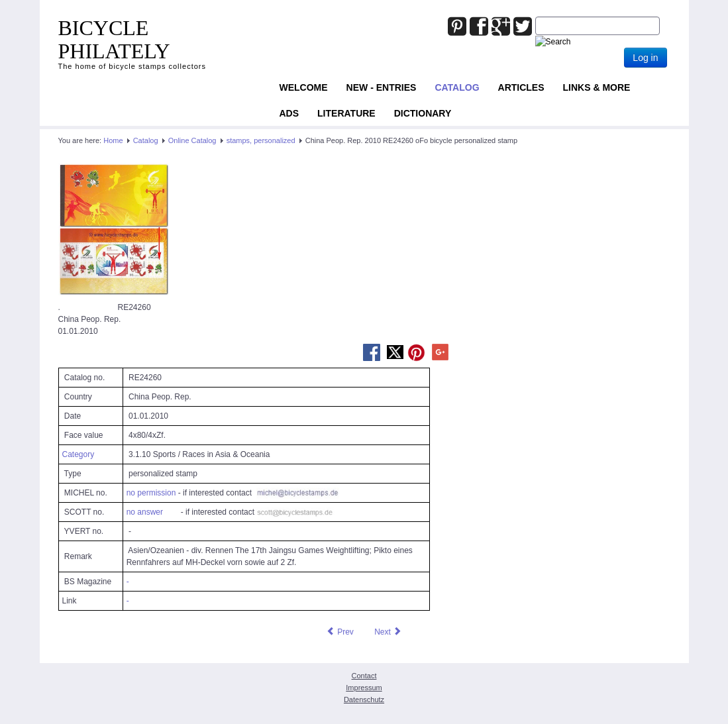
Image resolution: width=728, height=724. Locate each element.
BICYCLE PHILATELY (114, 39)
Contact (364, 676)
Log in (645, 58)
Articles (521, 87)
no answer (145, 512)
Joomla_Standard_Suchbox (536, 17)
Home (113, 140)
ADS (289, 113)
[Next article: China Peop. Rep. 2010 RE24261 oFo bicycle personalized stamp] (388, 632)
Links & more (597, 87)
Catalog (457, 87)
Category (78, 454)
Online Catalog (192, 140)
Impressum (364, 688)
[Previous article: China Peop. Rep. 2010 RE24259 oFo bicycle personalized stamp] (340, 632)
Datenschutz (364, 699)
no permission (151, 493)
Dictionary (423, 113)
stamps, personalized (261, 140)
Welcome (304, 87)
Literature (346, 113)
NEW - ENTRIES (382, 87)
